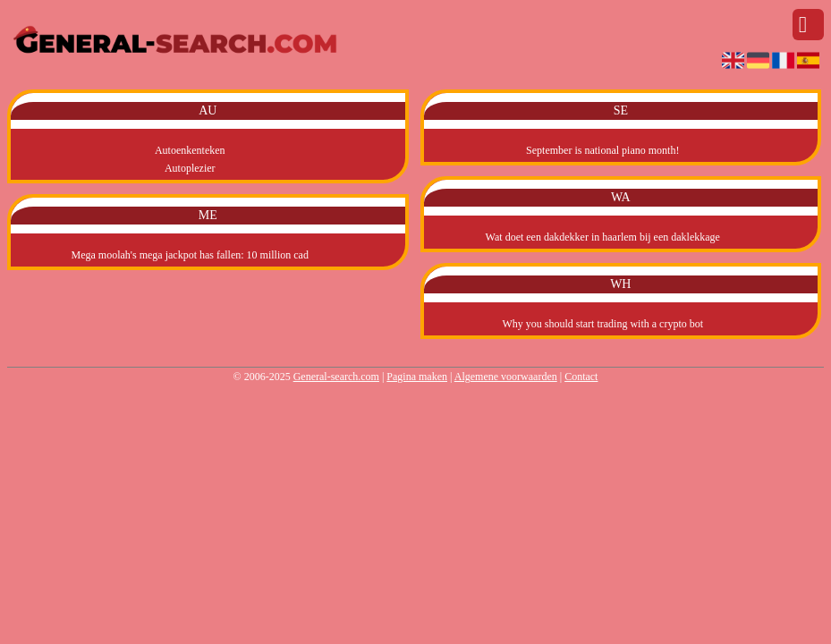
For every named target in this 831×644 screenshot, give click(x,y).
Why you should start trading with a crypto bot (602, 324)
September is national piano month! (602, 150)
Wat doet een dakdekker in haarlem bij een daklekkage (603, 237)
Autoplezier (190, 168)
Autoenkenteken (190, 150)
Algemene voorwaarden (506, 377)
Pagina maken (417, 377)
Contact (581, 377)
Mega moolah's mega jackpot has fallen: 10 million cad (190, 255)
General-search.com (336, 377)
